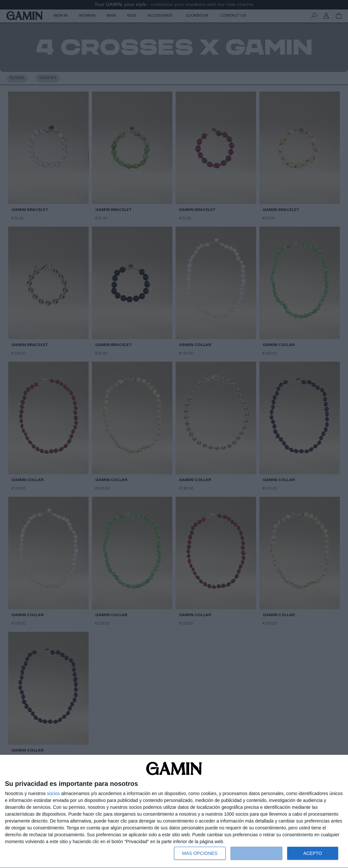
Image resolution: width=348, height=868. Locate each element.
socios (53, 793)
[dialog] (174, 812)
